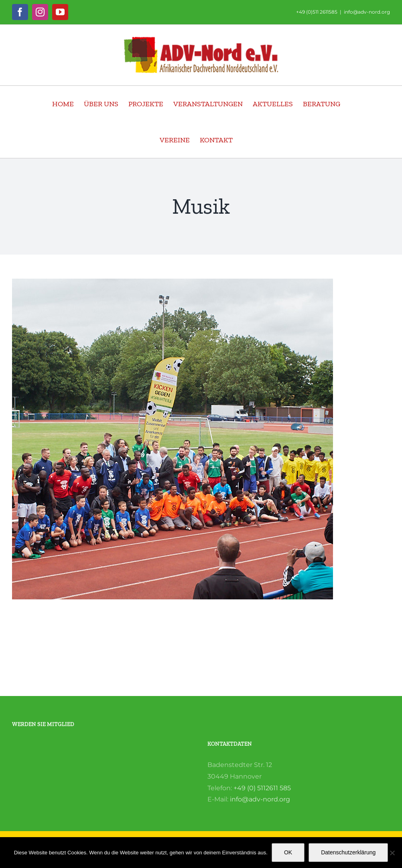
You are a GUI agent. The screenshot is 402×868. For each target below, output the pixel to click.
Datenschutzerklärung (348, 852)
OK (288, 852)
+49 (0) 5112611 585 (262, 788)
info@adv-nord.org (367, 12)
